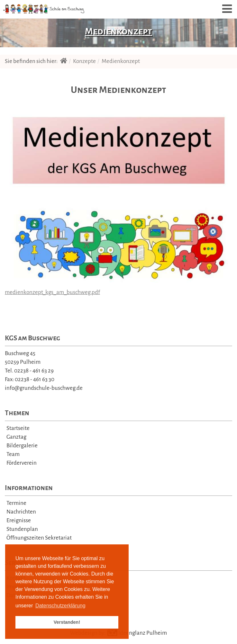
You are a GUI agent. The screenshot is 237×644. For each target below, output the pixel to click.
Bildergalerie (22, 446)
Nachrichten (21, 512)
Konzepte (84, 61)
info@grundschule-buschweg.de (44, 388)
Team (13, 454)
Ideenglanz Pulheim (137, 633)
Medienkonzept (121, 61)
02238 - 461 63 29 (34, 371)
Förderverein (22, 463)
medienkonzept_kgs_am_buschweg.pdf (52, 292)
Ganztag (16, 437)
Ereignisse (19, 520)
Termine (16, 503)
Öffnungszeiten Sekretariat (39, 538)
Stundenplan (22, 529)
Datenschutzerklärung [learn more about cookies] (60, 606)
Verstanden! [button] (67, 622)
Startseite (18, 428)
